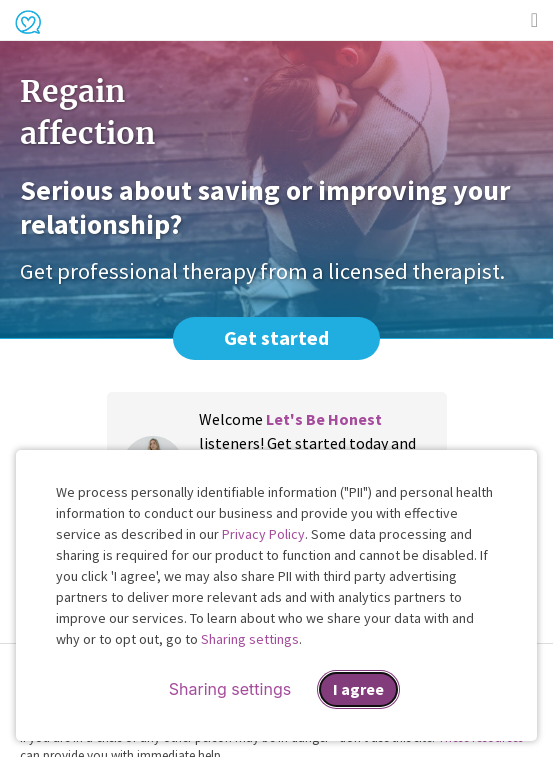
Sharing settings (250, 639)
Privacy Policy (263, 534)
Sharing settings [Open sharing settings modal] (230, 689)
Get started (276, 337)
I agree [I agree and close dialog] (358, 689)
